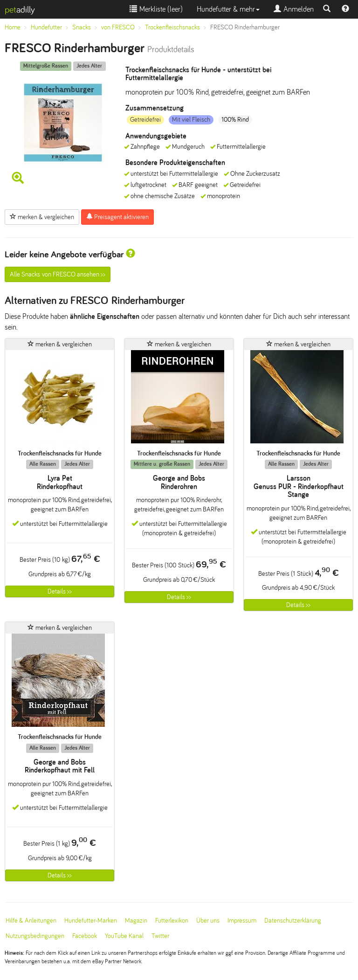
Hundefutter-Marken (91, 921)
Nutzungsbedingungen (35, 936)
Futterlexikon (172, 921)
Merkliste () (156, 9)
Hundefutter (46, 27)
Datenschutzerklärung (293, 921)
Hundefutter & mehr (228, 9)
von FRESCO (118, 27)
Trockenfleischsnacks (172, 27)
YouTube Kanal (124, 936)
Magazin (136, 921)
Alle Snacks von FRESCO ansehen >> (58, 274)
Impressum (242, 921)
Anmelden (294, 9)
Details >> (60, 591)
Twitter (160, 936)
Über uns (208, 921)
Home (13, 27)
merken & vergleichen (42, 217)
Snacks (82, 27)
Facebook (85, 936)
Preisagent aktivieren (117, 217)
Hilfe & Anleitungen (31, 921)
